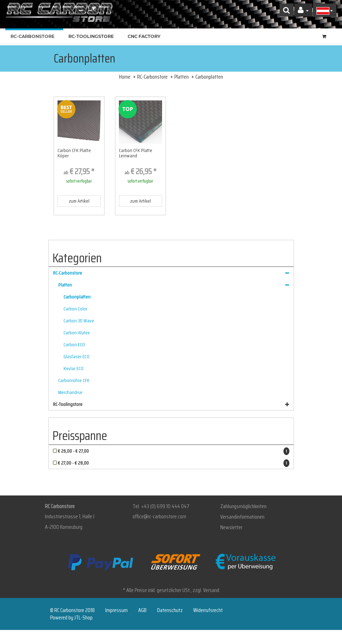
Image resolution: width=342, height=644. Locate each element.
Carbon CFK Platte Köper (74, 153)
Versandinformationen (242, 517)
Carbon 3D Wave (79, 321)
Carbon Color (75, 309)
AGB (142, 610)
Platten (182, 77)
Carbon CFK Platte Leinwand (136, 153)
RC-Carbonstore (34, 36)
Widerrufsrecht (208, 610)
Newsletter (231, 527)
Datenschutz (170, 610)
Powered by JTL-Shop (71, 618)
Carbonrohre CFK (74, 380)
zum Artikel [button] (79, 201)
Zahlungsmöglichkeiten (243, 506)
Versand (211, 590)
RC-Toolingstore (93, 36)
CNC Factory (144, 36)
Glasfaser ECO (76, 356)
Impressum (116, 610)
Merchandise (70, 392)
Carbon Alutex (77, 333)
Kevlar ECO (73, 368)
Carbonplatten (77, 297)
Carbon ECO (74, 344)
